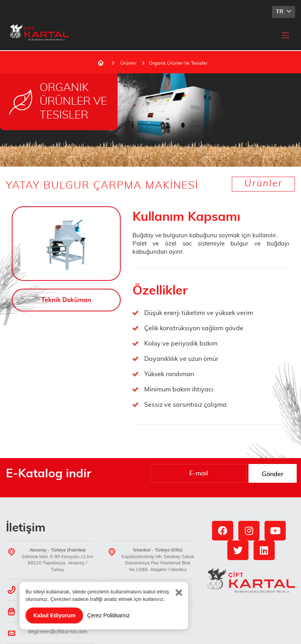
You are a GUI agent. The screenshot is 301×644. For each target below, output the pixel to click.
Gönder (273, 474)
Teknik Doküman (66, 300)
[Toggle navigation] (285, 35)
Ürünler (128, 63)
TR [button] (280, 12)
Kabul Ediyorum (54, 624)
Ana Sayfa (101, 63)
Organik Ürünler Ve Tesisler (178, 63)
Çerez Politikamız (108, 624)
